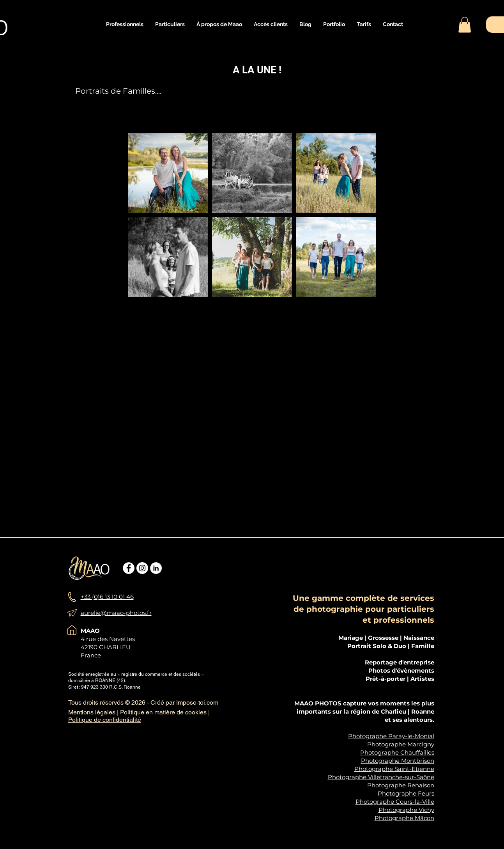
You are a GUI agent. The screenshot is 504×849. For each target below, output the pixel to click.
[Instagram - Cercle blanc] (142, 568)
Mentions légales (92, 712)
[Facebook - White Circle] (129, 568)
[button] (125, 24)
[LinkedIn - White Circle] (156, 568)
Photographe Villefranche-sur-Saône (381, 777)
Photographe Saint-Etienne (394, 769)
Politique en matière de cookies (163, 712)
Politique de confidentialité (105, 720)
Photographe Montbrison (398, 761)
